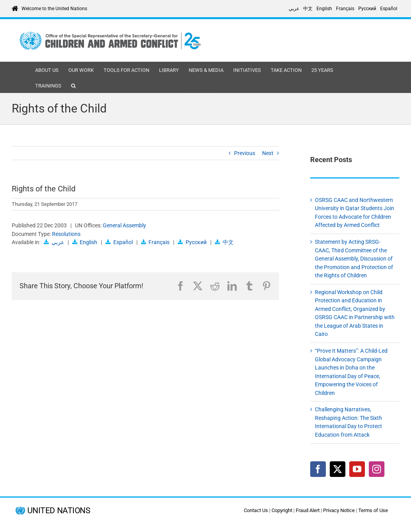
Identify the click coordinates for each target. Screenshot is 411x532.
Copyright (282, 510)
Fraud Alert (308, 510)
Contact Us (256, 510)
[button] (73, 85)
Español (123, 242)
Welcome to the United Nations (54, 9)
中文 (228, 242)
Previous (245, 153)
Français (159, 242)
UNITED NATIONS (59, 511)
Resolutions (66, 234)
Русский (196, 242)
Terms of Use (373, 510)
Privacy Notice (339, 510)
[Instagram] (377, 469)
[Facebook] (318, 469)
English (88, 242)
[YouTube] (357, 469)
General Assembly (124, 225)
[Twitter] (338, 469)
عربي (58, 242)
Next (268, 153)
